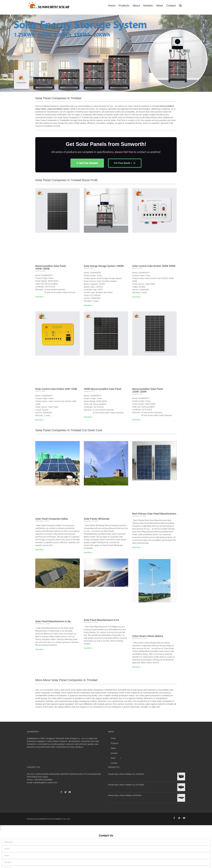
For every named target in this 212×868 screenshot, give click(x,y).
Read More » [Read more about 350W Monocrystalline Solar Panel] (88, 417)
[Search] (180, 5)
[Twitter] (65, 792)
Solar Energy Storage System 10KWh (104, 266)
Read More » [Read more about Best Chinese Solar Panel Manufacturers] (137, 547)
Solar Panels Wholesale (97, 519)
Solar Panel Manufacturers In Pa (101, 620)
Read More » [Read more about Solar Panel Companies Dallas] (40, 550)
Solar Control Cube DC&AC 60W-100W (56, 389)
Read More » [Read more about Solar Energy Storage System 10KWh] (88, 305)
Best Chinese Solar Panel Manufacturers (154, 514)
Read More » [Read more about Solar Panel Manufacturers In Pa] (88, 648)
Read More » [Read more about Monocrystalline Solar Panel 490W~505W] (40, 297)
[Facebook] (61, 792)
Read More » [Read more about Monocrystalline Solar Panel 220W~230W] (137, 420)
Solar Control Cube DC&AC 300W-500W (154, 266)
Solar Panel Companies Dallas (52, 519)
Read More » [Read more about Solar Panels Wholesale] (88, 553)
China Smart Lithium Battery (148, 636)
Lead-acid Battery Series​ (58, 109)
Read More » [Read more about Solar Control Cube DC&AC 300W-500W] (137, 297)
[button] (3, 55)
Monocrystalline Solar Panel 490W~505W (51, 267)
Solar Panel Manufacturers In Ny (53, 621)
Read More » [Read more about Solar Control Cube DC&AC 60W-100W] (40, 420)
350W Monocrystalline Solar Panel (103, 389)
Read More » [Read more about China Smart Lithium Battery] (137, 667)
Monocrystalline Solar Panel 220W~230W (148, 390)
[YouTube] (70, 792)
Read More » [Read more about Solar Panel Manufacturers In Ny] (40, 649)
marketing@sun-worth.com (45, 782)
